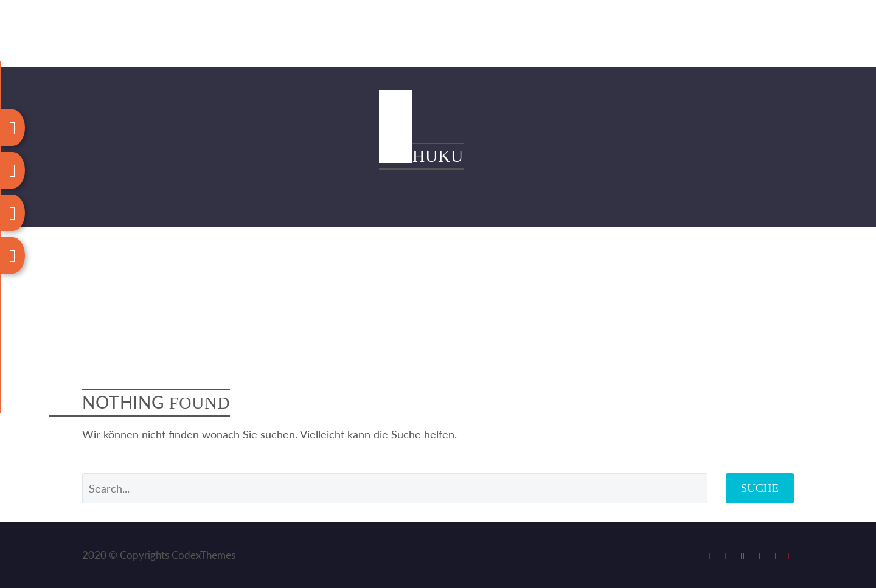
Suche (760, 488)
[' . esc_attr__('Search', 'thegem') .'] (395, 488)
